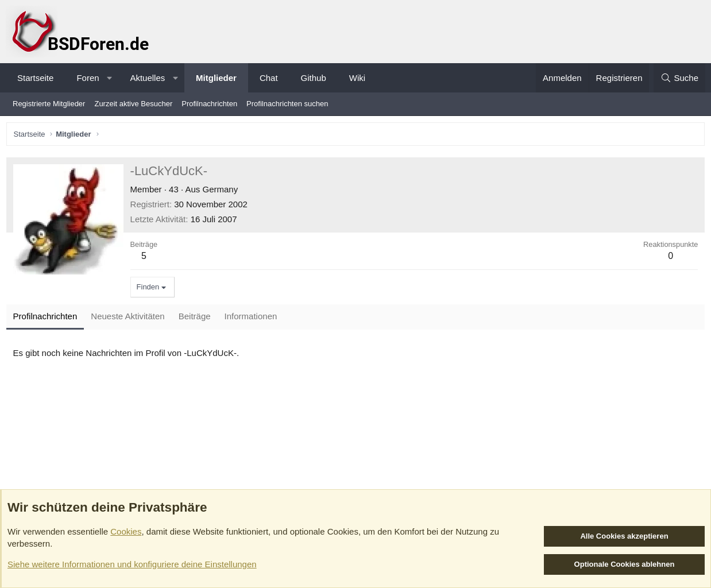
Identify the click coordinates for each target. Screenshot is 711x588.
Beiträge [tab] (197, 319)
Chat (269, 78)
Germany (223, 192)
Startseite (35, 78)
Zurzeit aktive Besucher (133, 104)
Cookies (126, 531)
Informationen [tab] (253, 319)
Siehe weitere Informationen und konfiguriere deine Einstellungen (132, 564)
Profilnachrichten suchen (287, 104)
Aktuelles (147, 78)
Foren (88, 78)
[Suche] (679, 78)
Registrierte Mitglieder (49, 104)
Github (314, 78)
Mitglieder (216, 78)
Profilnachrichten (209, 104)
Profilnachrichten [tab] (48, 319)
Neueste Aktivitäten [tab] (130, 319)
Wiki (357, 78)
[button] (109, 78)
